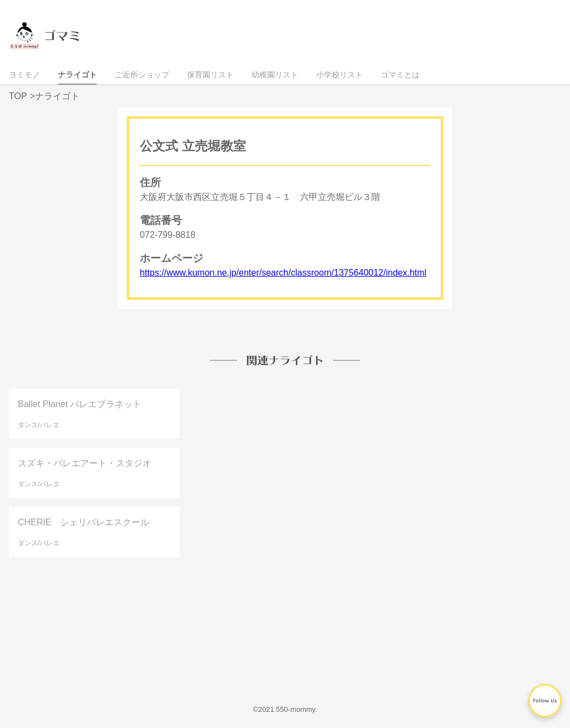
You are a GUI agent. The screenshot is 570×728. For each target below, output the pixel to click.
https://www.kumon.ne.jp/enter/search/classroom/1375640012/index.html (283, 273)
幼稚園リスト (275, 75)
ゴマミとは (400, 75)
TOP (18, 96)
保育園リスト (210, 75)
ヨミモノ (24, 75)
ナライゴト (77, 75)
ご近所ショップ (142, 75)
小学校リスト (340, 75)
